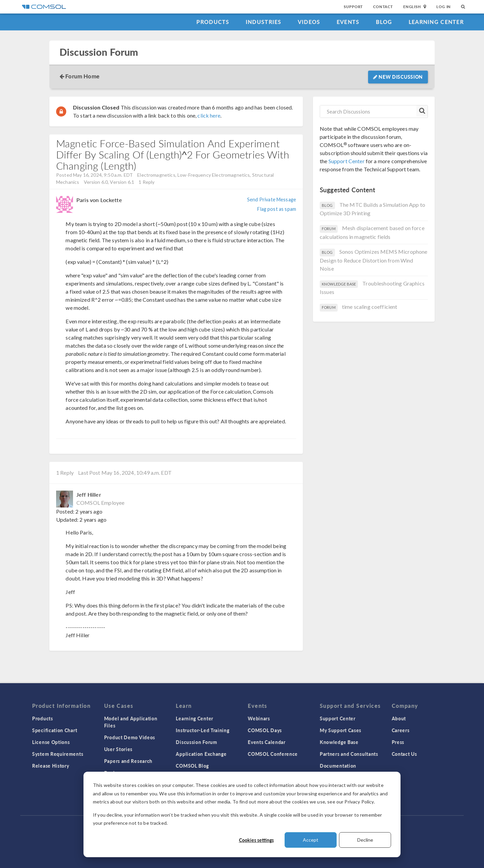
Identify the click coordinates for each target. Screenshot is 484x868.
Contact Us (404, 754)
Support (353, 7)
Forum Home (82, 76)
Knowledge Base (339, 742)
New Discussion (398, 77)
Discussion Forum (99, 52)
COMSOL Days (265, 730)
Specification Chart (55, 730)
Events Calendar (267, 742)
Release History (51, 766)
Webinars (259, 718)
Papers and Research (128, 761)
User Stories (118, 749)
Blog (384, 22)
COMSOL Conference (273, 754)
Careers (401, 730)
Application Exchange (201, 754)
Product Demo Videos (130, 737)
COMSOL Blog (192, 766)
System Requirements (58, 754)
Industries (264, 22)
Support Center (347, 161)
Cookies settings (256, 840)
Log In (444, 7)
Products (213, 22)
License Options (51, 742)
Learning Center (436, 22)
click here (209, 115)
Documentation (338, 766)
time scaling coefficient (370, 307)
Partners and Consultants (349, 754)
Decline (365, 840)
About (399, 718)
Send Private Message (272, 200)
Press (398, 742)
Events (348, 22)
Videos (309, 22)
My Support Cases (341, 730)
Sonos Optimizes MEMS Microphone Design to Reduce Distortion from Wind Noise (373, 260)
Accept (311, 840)
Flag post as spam (277, 209)
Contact (383, 7)
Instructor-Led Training (202, 730)
